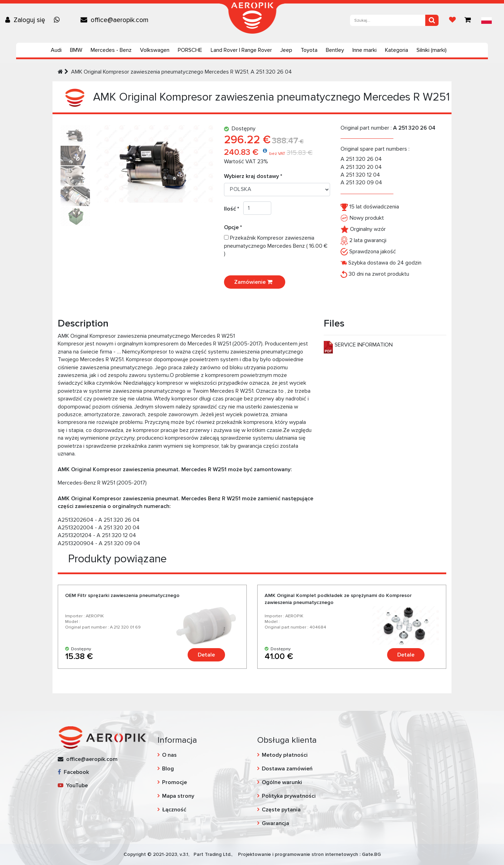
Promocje (174, 782)
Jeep (286, 50)
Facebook (73, 772)
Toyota (309, 50)
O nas (169, 755)
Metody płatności (285, 755)
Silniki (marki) (432, 50)
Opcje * (235, 227)
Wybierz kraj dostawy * (253, 176)
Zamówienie (255, 282)
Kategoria (397, 50)
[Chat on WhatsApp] (58, 20)
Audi (56, 50)
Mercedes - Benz (111, 50)
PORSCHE (190, 50)
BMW (76, 50)
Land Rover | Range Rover (241, 50)
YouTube (73, 785)
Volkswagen (155, 50)
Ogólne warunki (282, 782)
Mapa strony (178, 796)
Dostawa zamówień (287, 769)
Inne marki (365, 50)
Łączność (174, 810)
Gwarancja (275, 823)
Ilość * (234, 209)
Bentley (335, 50)
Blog (168, 769)
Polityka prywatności (289, 796)
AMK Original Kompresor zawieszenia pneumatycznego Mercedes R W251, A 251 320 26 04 (181, 72)
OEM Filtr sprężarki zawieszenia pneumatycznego (122, 595)
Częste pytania (281, 810)
